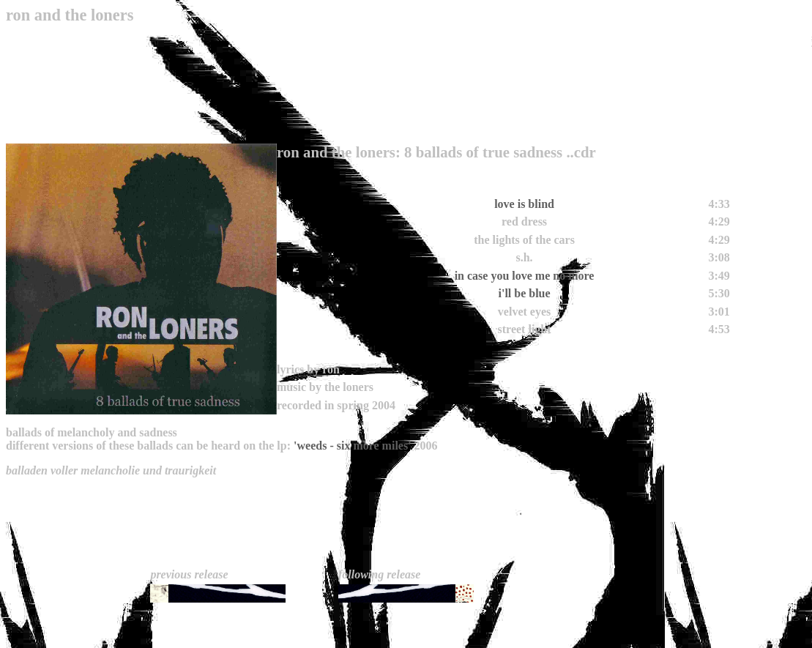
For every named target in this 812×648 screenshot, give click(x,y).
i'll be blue (524, 293)
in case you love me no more (525, 276)
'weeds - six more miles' (353, 446)
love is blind (524, 204)
